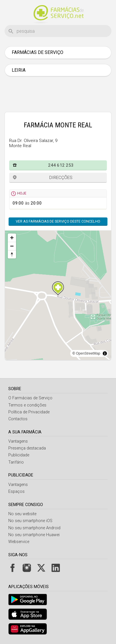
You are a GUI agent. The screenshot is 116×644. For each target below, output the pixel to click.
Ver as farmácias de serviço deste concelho (58, 221)
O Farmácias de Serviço (30, 398)
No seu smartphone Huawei (34, 535)
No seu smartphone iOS (30, 521)
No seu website (22, 514)
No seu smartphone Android (34, 528)
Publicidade (19, 455)
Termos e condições (27, 405)
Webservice (19, 542)
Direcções (61, 178)
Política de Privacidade (29, 412)
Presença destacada (27, 448)
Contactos (18, 419)
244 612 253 (61, 165)
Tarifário (16, 462)
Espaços (16, 492)
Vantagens (18, 441)
